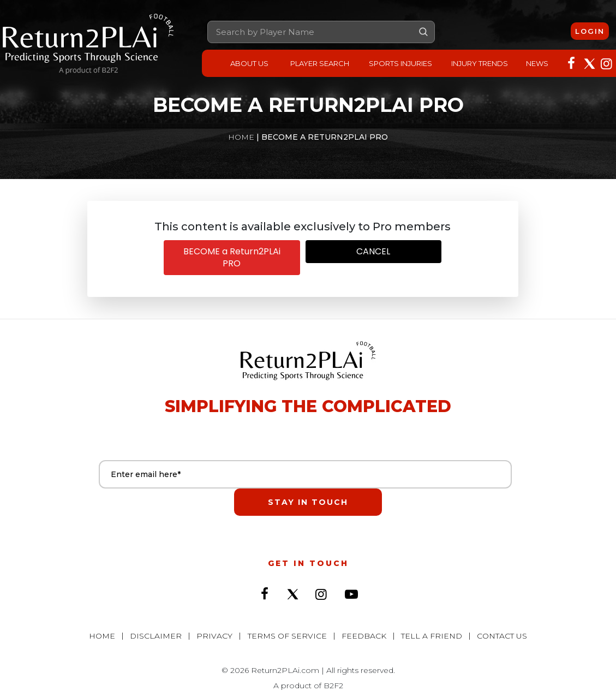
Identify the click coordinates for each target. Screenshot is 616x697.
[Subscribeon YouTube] (351, 574)
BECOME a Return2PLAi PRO (232, 257)
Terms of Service (287, 610)
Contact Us (499, 610)
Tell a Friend (429, 610)
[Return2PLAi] (88, 44)
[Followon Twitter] (589, 62)
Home (241, 137)
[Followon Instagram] (606, 62)
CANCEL (373, 251)
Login (590, 31)
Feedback (363, 610)
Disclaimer (159, 610)
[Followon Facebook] (571, 62)
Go (423, 32)
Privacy (216, 610)
